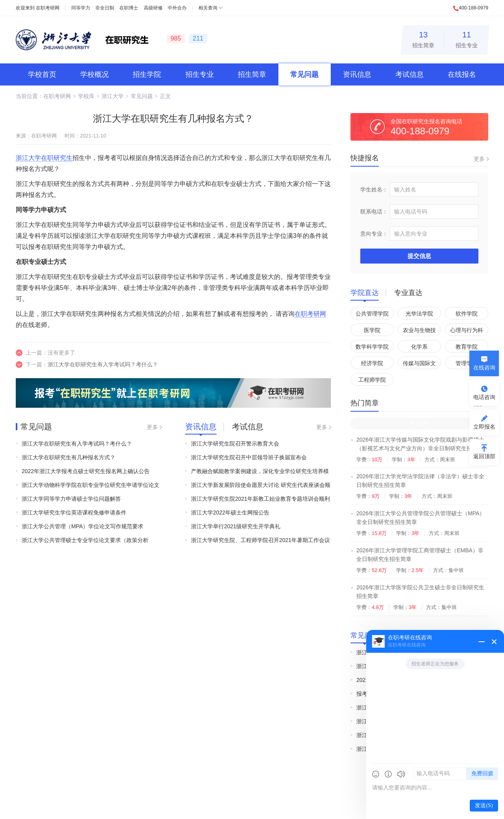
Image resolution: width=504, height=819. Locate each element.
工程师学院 (372, 380)
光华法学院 (419, 314)
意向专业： (374, 234)
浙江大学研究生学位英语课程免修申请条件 (74, 513)
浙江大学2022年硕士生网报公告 (230, 513)
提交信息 (419, 256)
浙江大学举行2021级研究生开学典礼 (236, 526)
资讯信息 (357, 74)
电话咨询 (484, 397)
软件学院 (467, 314)
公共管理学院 (372, 314)
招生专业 (467, 38)
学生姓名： (374, 189)
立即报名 (484, 427)
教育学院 (467, 347)
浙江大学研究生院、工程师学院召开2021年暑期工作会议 (260, 540)
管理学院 (467, 363)
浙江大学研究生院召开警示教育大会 (235, 444)
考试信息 (409, 74)
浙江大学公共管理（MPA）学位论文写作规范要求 (82, 526)
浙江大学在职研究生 (44, 158)
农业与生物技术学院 (419, 331)
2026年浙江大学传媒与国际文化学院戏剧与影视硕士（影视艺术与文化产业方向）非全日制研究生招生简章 (420, 448)
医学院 (372, 330)
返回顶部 (484, 456)
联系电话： (374, 212)
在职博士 (129, 8)
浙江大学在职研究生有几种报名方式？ (69, 457)
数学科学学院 (372, 347)
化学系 (419, 347)
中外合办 (177, 8)
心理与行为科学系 (467, 331)
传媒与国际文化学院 (419, 365)
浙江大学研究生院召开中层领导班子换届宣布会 (249, 457)
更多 (152, 427)
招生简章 (423, 38)
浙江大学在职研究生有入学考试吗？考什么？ (103, 364)
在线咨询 (484, 368)
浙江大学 (113, 96)
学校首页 (42, 74)
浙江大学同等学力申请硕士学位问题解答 (71, 499)
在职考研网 (48, 8)
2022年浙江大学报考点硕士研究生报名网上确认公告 (86, 471)
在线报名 (462, 74)
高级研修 (153, 8)
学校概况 (94, 74)
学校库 (86, 96)
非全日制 (105, 8)
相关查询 (208, 8)
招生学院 (147, 74)
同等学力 (81, 8)
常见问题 (304, 74)
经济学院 (372, 363)
